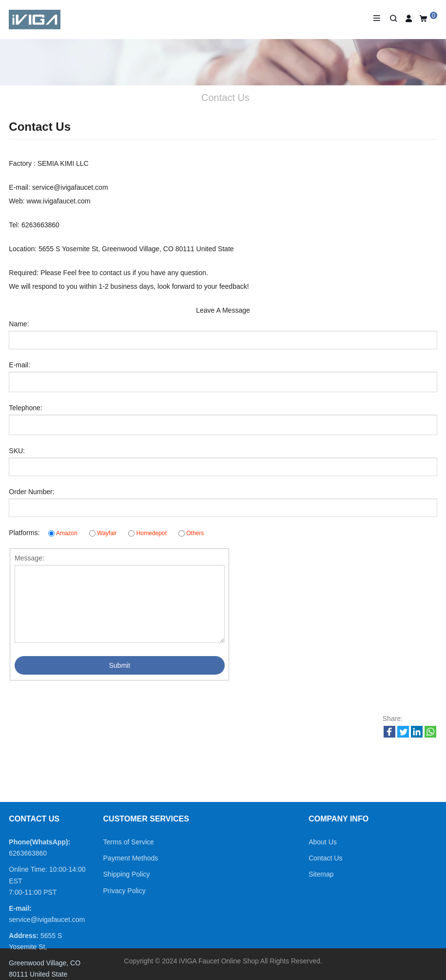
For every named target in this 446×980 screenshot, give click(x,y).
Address (22, 936)
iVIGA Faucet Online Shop (219, 961)
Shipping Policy (127, 874)
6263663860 (28, 853)
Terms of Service (129, 842)
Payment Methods (131, 858)
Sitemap (321, 874)
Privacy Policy (125, 891)
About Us (323, 842)
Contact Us (325, 858)
